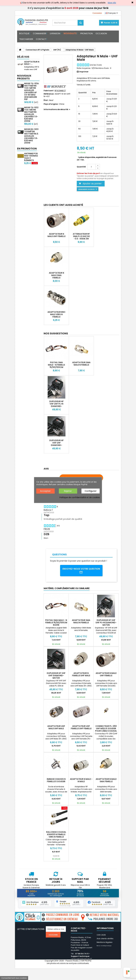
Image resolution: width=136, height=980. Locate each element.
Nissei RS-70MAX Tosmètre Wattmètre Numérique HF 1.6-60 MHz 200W (31, 165)
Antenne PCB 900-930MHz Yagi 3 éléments (31, 191)
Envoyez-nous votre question (81, 571)
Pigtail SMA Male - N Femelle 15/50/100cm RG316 (56, 366)
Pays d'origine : (51, 104)
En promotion (27, 182)
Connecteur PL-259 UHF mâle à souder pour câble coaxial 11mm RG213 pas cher (106, 730)
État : (46, 100)
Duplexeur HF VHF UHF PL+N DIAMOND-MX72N (56, 405)
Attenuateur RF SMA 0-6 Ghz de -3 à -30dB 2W (81, 236)
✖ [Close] (132, 3)
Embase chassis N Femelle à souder (56, 780)
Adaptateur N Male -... (32, 63)
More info (112, 3)
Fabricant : (49, 91)
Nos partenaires (104, 946)
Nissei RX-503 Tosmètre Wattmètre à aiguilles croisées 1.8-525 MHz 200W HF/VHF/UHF (31, 142)
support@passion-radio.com (80, 966)
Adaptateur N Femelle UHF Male (81, 674)
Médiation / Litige (104, 950)
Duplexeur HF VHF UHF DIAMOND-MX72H (56, 444)
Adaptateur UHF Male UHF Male (56, 727)
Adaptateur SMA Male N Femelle (81, 364)
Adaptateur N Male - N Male (81, 780)
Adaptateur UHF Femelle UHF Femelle (81, 727)
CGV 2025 (101, 935)
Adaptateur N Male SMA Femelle (56, 275)
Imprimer (84, 72)
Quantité (81, 167)
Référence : (49, 94)
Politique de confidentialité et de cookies (80, 497)
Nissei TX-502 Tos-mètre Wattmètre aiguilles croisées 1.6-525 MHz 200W (31, 119)
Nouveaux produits (24, 82)
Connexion (97, 13)
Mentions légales (105, 942)
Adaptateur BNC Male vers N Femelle (56, 314)
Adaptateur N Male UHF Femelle (56, 235)
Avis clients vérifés (105, 939)
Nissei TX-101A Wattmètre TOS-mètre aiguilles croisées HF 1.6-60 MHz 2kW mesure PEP (31, 96)
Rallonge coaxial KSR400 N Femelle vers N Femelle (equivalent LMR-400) (56, 837)
